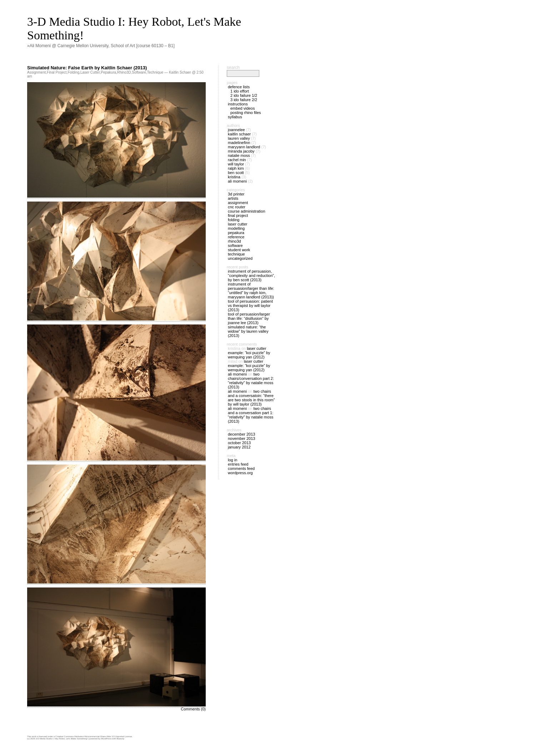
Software (139, 72)
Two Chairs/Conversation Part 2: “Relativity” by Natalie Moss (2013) (251, 381)
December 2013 (241, 434)
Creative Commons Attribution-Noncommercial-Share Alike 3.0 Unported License (94, 736)
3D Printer (236, 194)
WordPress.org (240, 473)
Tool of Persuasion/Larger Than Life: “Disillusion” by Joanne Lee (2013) (249, 318)
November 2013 (241, 438)
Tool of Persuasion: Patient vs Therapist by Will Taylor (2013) (250, 306)
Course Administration (247, 211)
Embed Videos (243, 108)
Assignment (36, 72)
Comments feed (241, 468)
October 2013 (239, 443)
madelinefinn (239, 143)
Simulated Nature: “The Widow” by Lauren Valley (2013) (248, 331)
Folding (73, 72)
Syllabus (235, 117)
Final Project (57, 72)
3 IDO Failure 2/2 (244, 100)
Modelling (236, 228)
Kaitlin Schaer (239, 134)
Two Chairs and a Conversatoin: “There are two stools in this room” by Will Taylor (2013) (251, 398)
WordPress (106, 739)
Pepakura (108, 72)
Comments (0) (193, 709)
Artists (233, 198)
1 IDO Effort (240, 91)
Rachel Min (237, 160)
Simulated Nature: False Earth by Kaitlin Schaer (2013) (87, 68)
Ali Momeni (237, 181)
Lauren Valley (239, 138)
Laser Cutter (90, 72)
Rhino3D (124, 72)
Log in (232, 460)
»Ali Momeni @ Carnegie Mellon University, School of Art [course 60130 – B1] (101, 46)
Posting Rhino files (246, 113)
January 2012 (239, 447)
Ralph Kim (236, 168)
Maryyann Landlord (244, 147)
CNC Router (237, 207)
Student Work (239, 250)
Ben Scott (236, 173)
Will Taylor (236, 164)
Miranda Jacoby (241, 151)
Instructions (238, 104)
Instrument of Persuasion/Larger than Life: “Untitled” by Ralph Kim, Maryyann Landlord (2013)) (251, 291)
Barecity (120, 739)
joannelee (236, 130)
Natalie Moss (239, 155)
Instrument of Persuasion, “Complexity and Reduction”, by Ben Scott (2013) (251, 276)
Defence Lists (239, 87)
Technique (155, 72)
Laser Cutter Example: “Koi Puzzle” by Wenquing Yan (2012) (249, 353)
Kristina (234, 177)
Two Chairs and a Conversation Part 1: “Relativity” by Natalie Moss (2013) (251, 415)
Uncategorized (240, 258)
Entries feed (238, 464)
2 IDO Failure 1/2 (244, 95)
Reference (236, 237)
